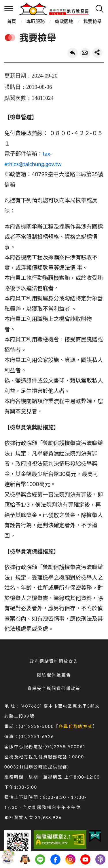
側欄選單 (9, 9)
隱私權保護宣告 (54, 675)
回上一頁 (73, 53)
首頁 (12, 21)
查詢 (99, 9)
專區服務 (35, 21)
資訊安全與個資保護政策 (54, 688)
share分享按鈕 (97, 53)
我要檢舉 (92, 21)
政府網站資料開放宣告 (54, 661)
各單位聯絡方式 (76, 726)
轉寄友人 (85, 53)
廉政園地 (64, 21)
